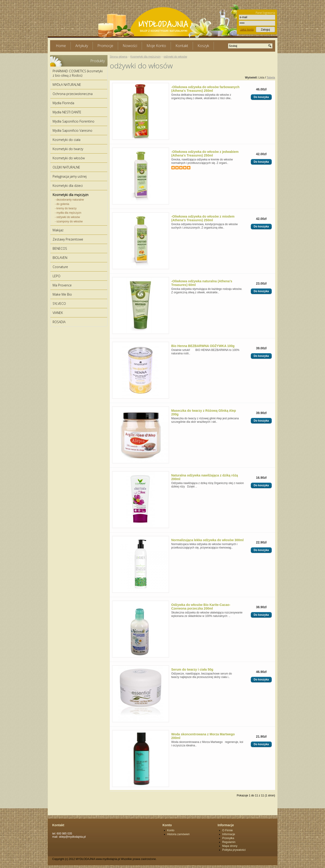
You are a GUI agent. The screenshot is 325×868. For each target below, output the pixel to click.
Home (61, 46)
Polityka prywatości (234, 850)
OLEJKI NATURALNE (66, 167)
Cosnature (60, 267)
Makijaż (58, 230)
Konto (171, 830)
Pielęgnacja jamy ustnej (70, 176)
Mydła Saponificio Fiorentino (73, 121)
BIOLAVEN (60, 258)
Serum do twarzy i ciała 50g (192, 669)
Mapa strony (230, 846)
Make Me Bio (62, 294)
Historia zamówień (178, 834)
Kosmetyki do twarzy (68, 149)
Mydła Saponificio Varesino (72, 130)
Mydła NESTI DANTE (67, 112)
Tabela (271, 78)
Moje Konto (156, 46)
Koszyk (203, 46)
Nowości (130, 46)
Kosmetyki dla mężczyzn (71, 195)
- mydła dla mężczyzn (68, 213)
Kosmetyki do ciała (66, 140)
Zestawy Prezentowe (68, 239)
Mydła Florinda (63, 103)
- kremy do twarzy (66, 208)
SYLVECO (59, 304)
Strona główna (119, 57)
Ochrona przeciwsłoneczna (73, 94)
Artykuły (82, 46)
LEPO (57, 276)
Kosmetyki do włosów (69, 158)
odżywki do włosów (175, 57)
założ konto (247, 29)
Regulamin (229, 842)
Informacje (229, 834)
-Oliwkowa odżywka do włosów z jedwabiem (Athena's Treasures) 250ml (205, 154)
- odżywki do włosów (67, 217)
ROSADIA (59, 322)
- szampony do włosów (69, 221)
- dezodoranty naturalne (69, 200)
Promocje (105, 46)
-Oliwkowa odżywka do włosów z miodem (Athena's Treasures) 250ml (203, 218)
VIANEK (58, 313)
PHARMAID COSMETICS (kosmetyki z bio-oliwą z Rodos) (78, 73)
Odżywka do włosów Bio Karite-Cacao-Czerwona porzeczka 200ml (201, 607)
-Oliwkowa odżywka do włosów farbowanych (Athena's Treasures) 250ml (205, 89)
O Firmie (228, 830)
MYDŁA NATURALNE (67, 85)
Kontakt (182, 46)
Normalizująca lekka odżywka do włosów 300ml (208, 540)
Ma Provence (62, 285)
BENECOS (60, 248)
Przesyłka (228, 838)
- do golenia (62, 204)
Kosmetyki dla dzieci (68, 186)
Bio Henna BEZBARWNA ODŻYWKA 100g (203, 346)
